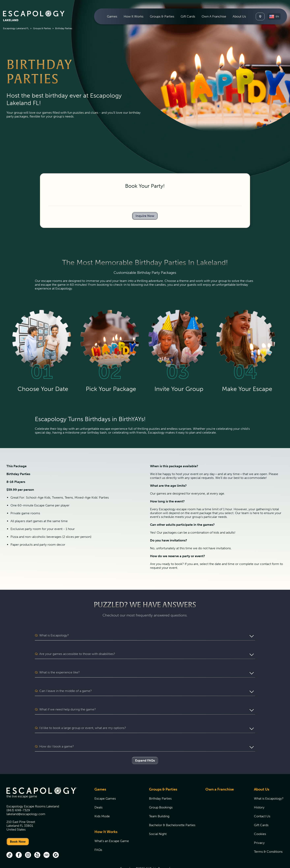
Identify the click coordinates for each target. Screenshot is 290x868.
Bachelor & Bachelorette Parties (172, 810)
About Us (262, 774)
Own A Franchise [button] (214, 16)
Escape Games (105, 783)
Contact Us (262, 801)
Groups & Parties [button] (162, 16)
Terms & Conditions (268, 836)
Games (100, 774)
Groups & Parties (42, 28)
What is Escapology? (269, 783)
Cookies (260, 819)
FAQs (98, 834)
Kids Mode (102, 801)
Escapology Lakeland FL (16, 28)
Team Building (159, 801)
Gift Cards (188, 16)
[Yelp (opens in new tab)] (37, 840)
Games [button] (112, 16)
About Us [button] (239, 16)
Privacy (259, 827)
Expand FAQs (145, 745)
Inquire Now (145, 216)
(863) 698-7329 (18, 795)
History (259, 792)
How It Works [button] (134, 16)
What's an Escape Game (112, 826)
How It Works (106, 816)
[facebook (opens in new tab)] (19, 840)
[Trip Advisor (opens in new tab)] (47, 840)
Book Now (18, 826)
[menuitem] (112, 16)
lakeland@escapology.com (26, 799)
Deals (98, 792)
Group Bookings (161, 792)
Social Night (158, 819)
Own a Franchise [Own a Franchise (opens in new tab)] (220, 774)
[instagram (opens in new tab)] (28, 840)
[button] (274, 16)
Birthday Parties (160, 783)
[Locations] (260, 16)
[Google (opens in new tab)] (56, 840)
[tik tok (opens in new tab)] (9, 840)
